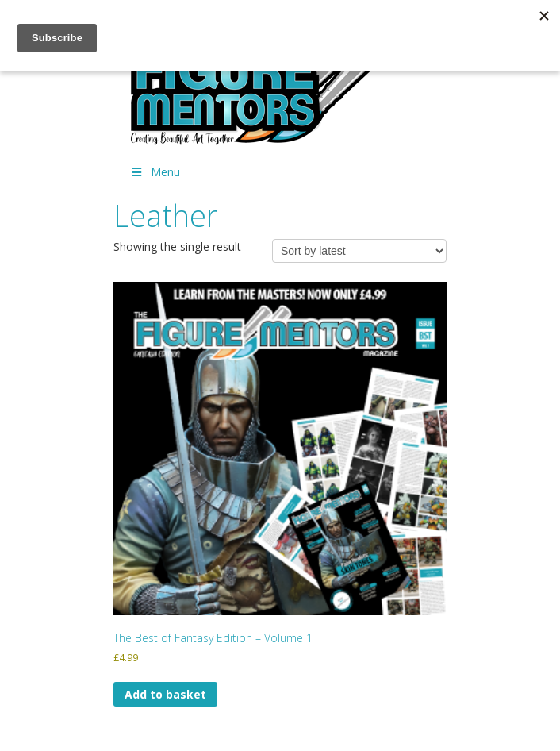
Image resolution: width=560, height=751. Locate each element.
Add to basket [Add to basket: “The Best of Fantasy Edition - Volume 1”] (165, 694)
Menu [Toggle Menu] (155, 172)
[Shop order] (359, 251)
